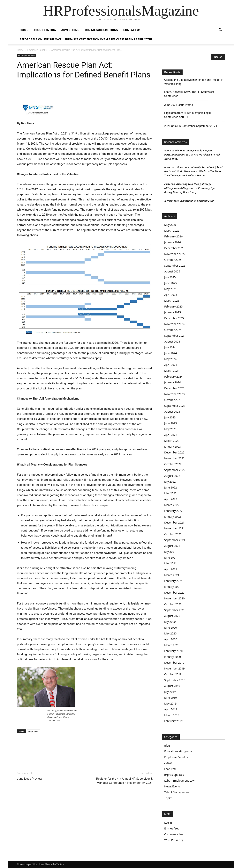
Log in (168, 823)
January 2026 (173, 242)
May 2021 (33, 731)
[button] (220, 30)
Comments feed (174, 834)
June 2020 (170, 628)
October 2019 (173, 674)
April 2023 (171, 435)
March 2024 (172, 371)
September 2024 (175, 336)
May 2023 (170, 429)
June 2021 (170, 557)
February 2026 (173, 236)
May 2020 (170, 633)
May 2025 (170, 289)
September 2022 (175, 470)
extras (168, 763)
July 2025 (170, 277)
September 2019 (175, 680)
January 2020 (173, 657)
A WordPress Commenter (179, 201)
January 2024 (173, 382)
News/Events (172, 786)
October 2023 (173, 400)
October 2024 (173, 330)
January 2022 (173, 517)
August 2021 (172, 546)
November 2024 (174, 324)
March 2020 (172, 645)
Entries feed (172, 828)
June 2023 (170, 423)
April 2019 (171, 709)
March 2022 (172, 505)
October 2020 (173, 604)
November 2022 (174, 458)
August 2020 (172, 616)
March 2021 (172, 575)
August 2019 (172, 686)
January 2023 (173, 447)
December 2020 (174, 593)
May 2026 (170, 225)
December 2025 (174, 248)
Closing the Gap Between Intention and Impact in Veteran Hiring (194, 82)
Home (20, 50)
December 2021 (174, 522)
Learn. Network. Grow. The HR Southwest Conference (189, 94)
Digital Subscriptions (101, 30)
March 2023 (172, 441)
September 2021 (175, 540)
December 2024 (174, 318)
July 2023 (170, 417)
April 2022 (171, 499)
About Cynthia (45, 30)
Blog (167, 745)
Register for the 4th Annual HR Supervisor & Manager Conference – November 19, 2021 (124, 781)
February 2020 (173, 651)
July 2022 (170, 482)
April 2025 (171, 295)
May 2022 (170, 493)
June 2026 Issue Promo (179, 105)
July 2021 (170, 552)
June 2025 (170, 283)
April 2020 (171, 639)
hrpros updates (174, 775)
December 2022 (174, 452)
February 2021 (173, 581)
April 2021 (171, 569)
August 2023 (172, 412)
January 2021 (173, 587)
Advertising (70, 30)
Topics (168, 798)
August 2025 (172, 271)
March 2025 (172, 301)
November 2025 (174, 254)
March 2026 (172, 231)
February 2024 (173, 376)
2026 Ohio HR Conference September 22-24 (191, 126)
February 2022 (173, 511)
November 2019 (174, 668)
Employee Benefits (37, 50)
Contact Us (132, 30)
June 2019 (170, 698)
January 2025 (173, 312)
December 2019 (174, 663)
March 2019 (172, 715)
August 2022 (172, 476)
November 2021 (174, 528)
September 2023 (175, 406)
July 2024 (170, 347)
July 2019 (170, 692)
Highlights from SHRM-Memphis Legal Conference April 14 (187, 115)
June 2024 (170, 353)
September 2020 (175, 610)
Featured (170, 769)
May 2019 (170, 703)
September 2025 (175, 266)
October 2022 (173, 464)
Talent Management (177, 792)
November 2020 (174, 598)
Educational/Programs (178, 751)
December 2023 (174, 388)
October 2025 (173, 260)
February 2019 (205, 201)
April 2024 (171, 365)
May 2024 (170, 359)
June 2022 (170, 487)
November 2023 (174, 394)
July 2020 (170, 622)
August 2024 (172, 341)
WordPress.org (174, 840)
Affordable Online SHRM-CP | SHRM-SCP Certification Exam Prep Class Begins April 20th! (86, 39)
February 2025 (173, 306)
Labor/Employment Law (179, 781)
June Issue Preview (29, 779)
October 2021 (173, 534)
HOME (24, 30)
